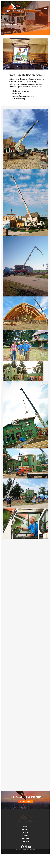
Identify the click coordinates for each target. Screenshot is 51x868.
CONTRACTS (25, 841)
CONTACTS (25, 853)
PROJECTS (25, 850)
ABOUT (25, 838)
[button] (45, 8)
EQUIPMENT (25, 847)
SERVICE (25, 844)
